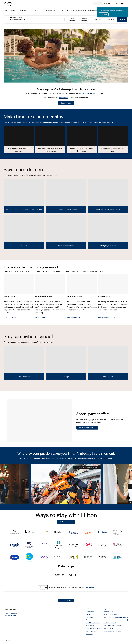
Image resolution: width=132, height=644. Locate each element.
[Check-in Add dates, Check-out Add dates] (76, 19)
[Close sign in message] (127, 8)
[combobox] (34, 18)
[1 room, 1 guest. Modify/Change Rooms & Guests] (96, 19)
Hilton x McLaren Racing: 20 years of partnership (87, 467)
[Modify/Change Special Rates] (110, 19)
